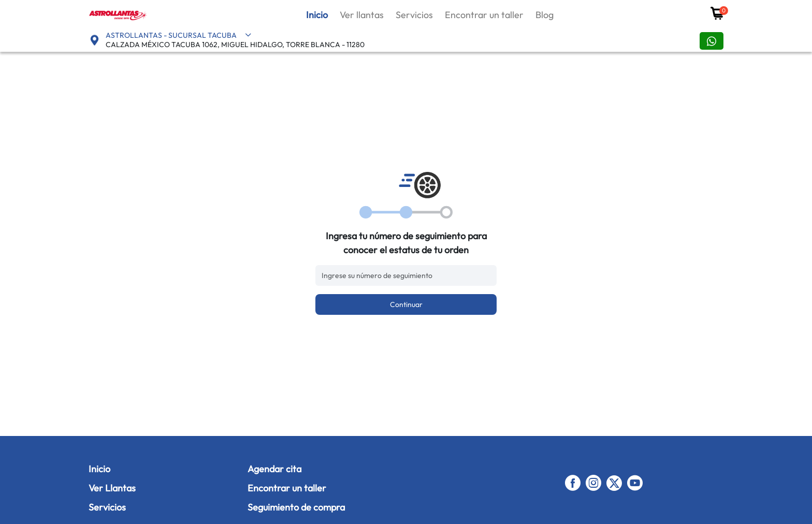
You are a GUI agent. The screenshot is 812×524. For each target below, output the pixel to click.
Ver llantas (362, 15)
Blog (545, 15)
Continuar (406, 304)
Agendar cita (274, 469)
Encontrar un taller (484, 15)
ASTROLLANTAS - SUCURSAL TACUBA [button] (179, 35)
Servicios (414, 15)
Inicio (317, 15)
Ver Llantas (112, 488)
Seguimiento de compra (296, 507)
